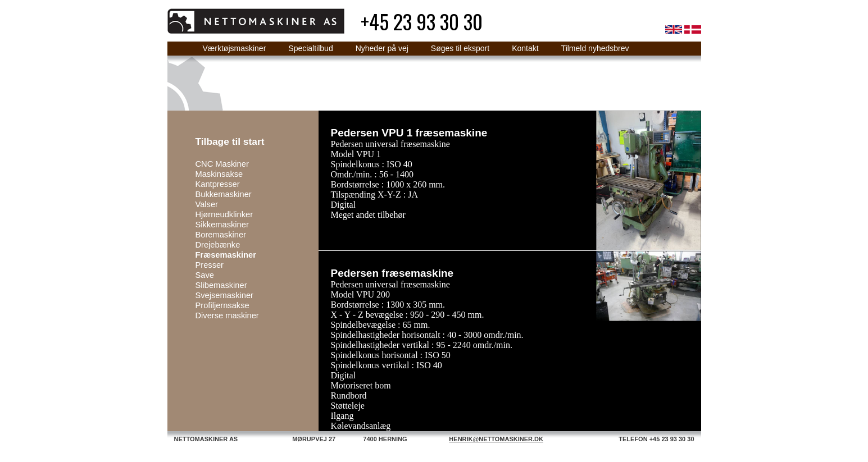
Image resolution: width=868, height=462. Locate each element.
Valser (207, 204)
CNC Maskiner (222, 164)
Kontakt (525, 48)
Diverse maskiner (227, 315)
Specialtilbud (310, 48)
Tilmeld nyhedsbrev (595, 48)
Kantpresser (218, 184)
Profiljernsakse (222, 305)
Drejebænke (218, 245)
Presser (210, 265)
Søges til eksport (460, 48)
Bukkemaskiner (224, 194)
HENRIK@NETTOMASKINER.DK (496, 439)
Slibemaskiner (221, 285)
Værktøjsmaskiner (235, 48)
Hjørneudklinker (224, 214)
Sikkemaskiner (222, 225)
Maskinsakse (219, 174)
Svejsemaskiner (224, 295)
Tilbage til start (230, 141)
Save (205, 275)
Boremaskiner (221, 235)
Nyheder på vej (382, 48)
